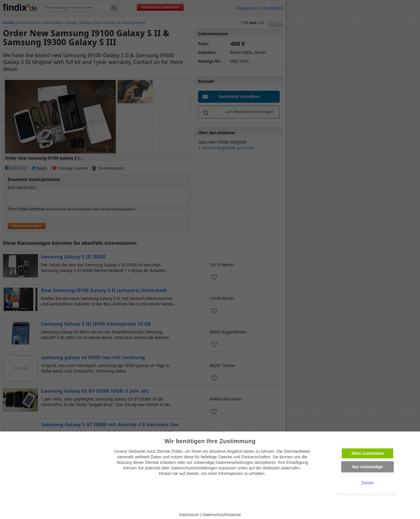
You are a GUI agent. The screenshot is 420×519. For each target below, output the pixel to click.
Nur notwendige (367, 467)
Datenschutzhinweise (222, 515)
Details (368, 483)
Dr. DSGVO (390, 494)
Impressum (189, 515)
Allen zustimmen (367, 453)
